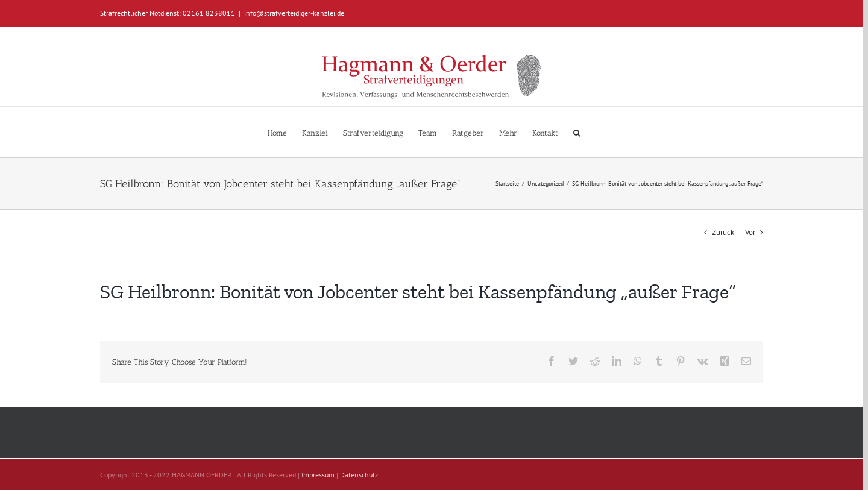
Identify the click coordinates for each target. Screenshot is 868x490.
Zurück (723, 232)
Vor (750, 232)
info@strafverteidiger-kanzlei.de (294, 13)
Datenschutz (359, 475)
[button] (577, 132)
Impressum (318, 475)
